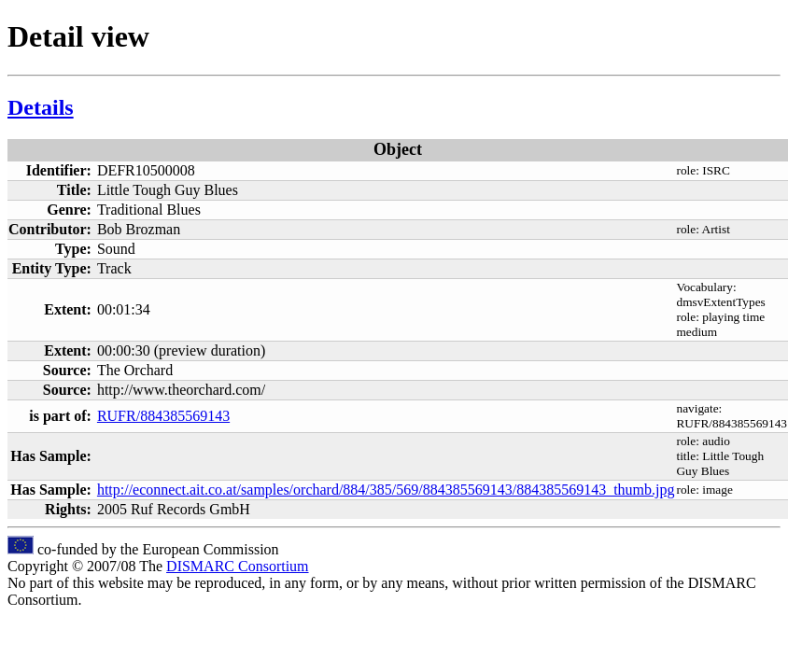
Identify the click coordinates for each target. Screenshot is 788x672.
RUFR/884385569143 (163, 416)
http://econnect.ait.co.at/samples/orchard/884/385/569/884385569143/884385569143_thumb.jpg (386, 490)
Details (41, 107)
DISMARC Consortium (237, 566)
